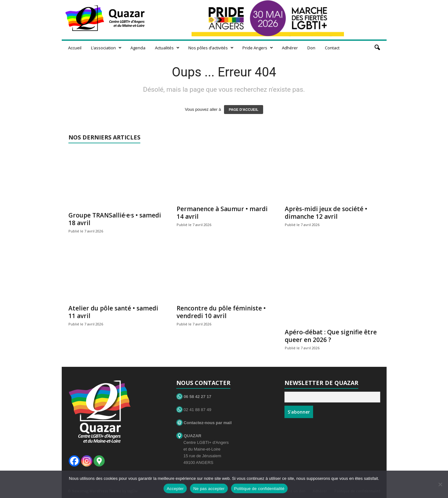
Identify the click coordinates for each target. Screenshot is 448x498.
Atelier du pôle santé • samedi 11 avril (113, 312)
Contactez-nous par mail (204, 423)
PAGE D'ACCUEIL (244, 110)
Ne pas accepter (209, 489)
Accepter (175, 489)
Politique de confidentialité (259, 489)
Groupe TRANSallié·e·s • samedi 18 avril (115, 219)
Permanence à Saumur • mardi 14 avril (222, 213)
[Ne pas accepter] (440, 484)
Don (311, 48)
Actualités (167, 48)
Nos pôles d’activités (211, 48)
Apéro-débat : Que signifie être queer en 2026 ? (331, 336)
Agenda (138, 48)
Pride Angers (258, 48)
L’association (106, 48)
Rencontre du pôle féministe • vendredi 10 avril (221, 312)
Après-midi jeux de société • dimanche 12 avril (326, 213)
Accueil (75, 48)
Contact (332, 48)
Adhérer (290, 48)
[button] (377, 48)
